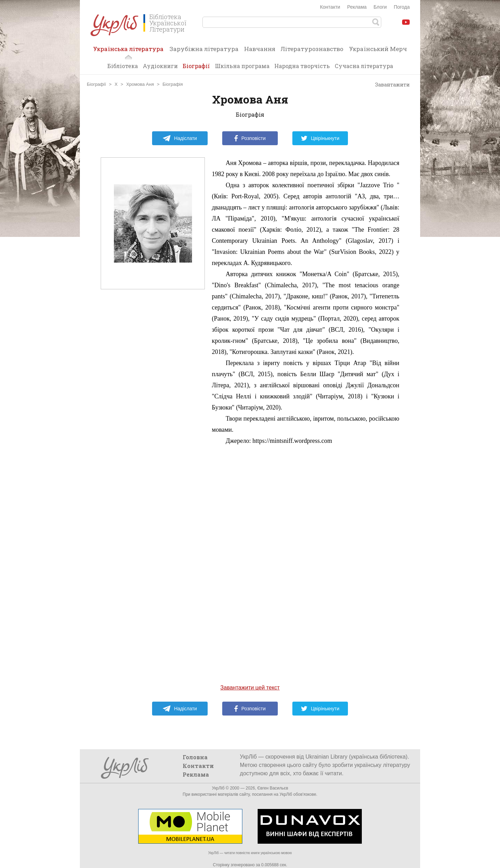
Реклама (357, 7)
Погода (402, 7)
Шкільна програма (242, 66)
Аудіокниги (160, 66)
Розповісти (250, 138)
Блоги (380, 7)
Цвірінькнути (320, 138)
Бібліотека (123, 66)
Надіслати (180, 138)
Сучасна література (364, 66)
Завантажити (389, 85)
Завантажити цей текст (250, 688)
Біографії (196, 66)
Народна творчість (302, 66)
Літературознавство (312, 49)
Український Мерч (378, 49)
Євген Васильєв (273, 788)
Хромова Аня (140, 84)
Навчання (260, 49)
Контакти (330, 7)
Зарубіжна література (204, 49)
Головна (195, 757)
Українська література (128, 51)
